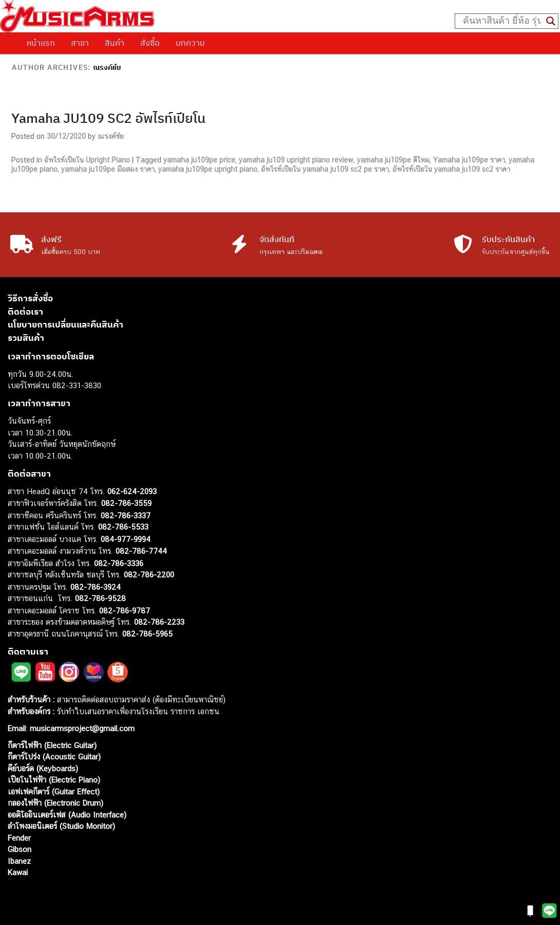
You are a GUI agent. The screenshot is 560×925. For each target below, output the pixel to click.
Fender (19, 838)
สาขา (80, 43)
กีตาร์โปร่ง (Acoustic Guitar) (54, 757)
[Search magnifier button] (551, 21)
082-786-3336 (119, 563)
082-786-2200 (149, 575)
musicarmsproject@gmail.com (81, 728)
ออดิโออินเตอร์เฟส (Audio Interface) (67, 815)
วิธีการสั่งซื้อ (30, 298)
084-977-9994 (126, 539)
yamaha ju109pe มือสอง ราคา (108, 169)
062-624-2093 (132, 491)
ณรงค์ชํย (107, 67)
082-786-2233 (159, 622)
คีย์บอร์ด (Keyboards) (43, 768)
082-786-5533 (123, 527)
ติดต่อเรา (25, 312)
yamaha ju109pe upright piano (208, 169)
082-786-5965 (147, 634)
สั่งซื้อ (150, 43)
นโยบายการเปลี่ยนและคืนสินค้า (66, 324)
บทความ (190, 43)
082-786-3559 (126, 503)
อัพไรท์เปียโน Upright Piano (87, 160)
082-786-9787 (125, 611)
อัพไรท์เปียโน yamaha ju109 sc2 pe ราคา (325, 169)
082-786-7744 (141, 551)
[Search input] (502, 21)
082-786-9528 (100, 598)
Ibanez (19, 861)
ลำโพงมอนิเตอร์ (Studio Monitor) (61, 826)
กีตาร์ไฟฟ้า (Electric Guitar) (52, 745)
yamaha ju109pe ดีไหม (393, 160)
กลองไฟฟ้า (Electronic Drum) (55, 803)
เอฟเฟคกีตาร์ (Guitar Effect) (54, 792)
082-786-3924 (96, 587)
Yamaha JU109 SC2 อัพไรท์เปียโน (108, 118)
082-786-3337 (126, 515)
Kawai (18, 872)
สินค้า (115, 43)
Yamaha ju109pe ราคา (469, 160)
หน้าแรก (41, 43)
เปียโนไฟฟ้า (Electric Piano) (54, 780)
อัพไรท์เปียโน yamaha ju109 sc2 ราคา (451, 169)
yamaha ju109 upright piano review (296, 160)
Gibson (20, 849)
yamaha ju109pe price (199, 160)
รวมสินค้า (26, 338)
